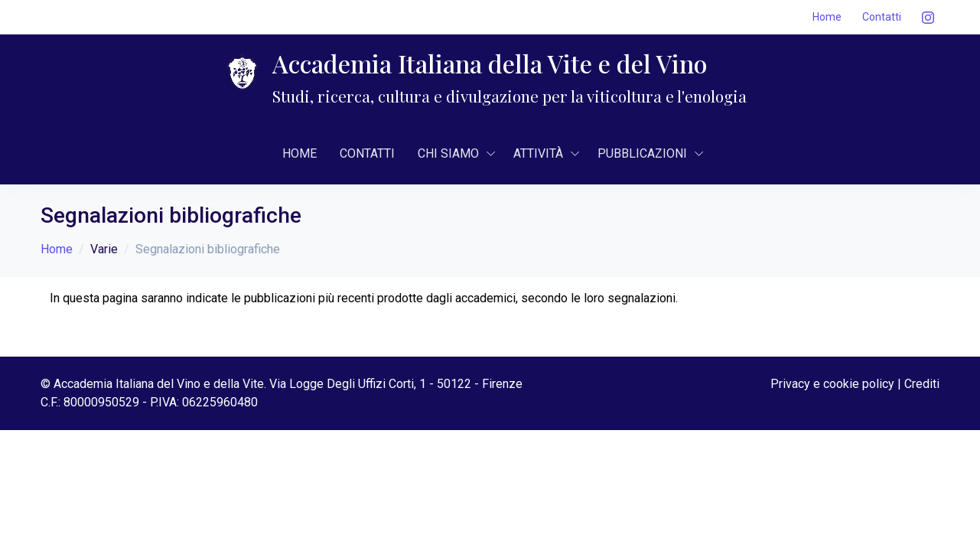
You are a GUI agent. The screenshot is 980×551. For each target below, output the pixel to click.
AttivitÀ (538, 153)
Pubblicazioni (642, 153)
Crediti (922, 384)
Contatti (882, 17)
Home (827, 17)
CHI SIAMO (448, 153)
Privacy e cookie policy (832, 384)
